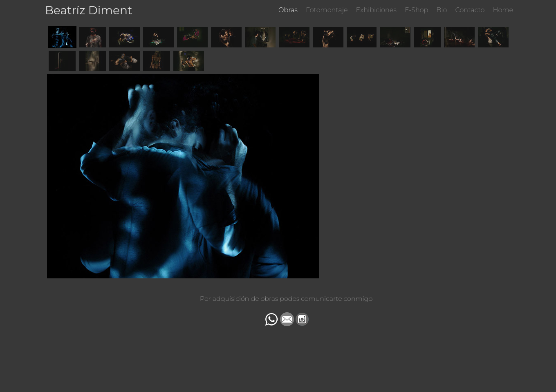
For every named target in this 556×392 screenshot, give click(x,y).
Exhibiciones (376, 10)
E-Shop (416, 10)
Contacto (470, 10)
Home (503, 10)
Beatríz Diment (89, 10)
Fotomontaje (327, 10)
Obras (288, 10)
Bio (442, 10)
